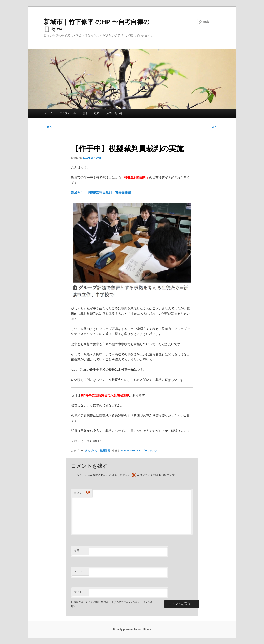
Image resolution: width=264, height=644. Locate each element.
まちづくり (91, 451)
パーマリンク (150, 451)
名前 (77, 551)
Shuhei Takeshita (131, 451)
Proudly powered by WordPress (132, 629)
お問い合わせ (114, 113)
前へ (48, 127)
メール (78, 571)
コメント (82, 493)
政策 (97, 113)
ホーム (49, 113)
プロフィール (68, 113)
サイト (78, 592)
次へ (216, 127)
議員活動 (105, 451)
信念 (85, 113)
